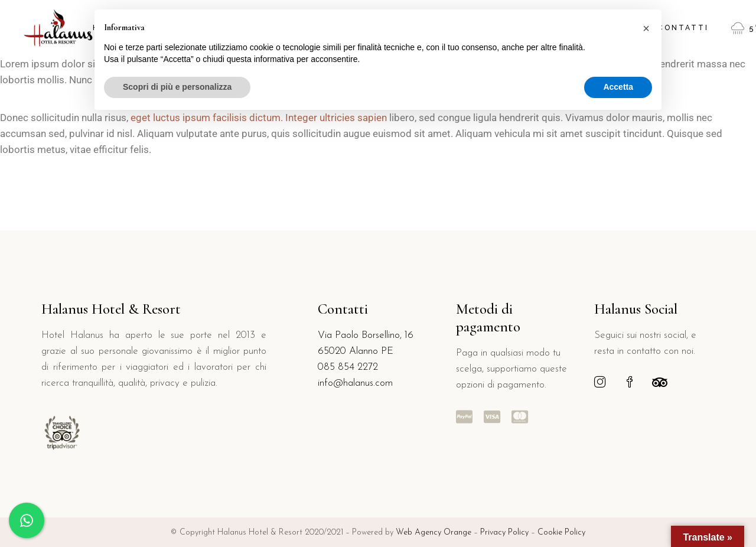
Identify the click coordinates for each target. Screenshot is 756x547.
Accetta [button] (618, 87)
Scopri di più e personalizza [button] (177, 87)
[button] (646, 28)
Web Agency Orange (434, 533)
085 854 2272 (348, 367)
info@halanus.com (355, 383)
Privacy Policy (506, 533)
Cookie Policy (561, 533)
